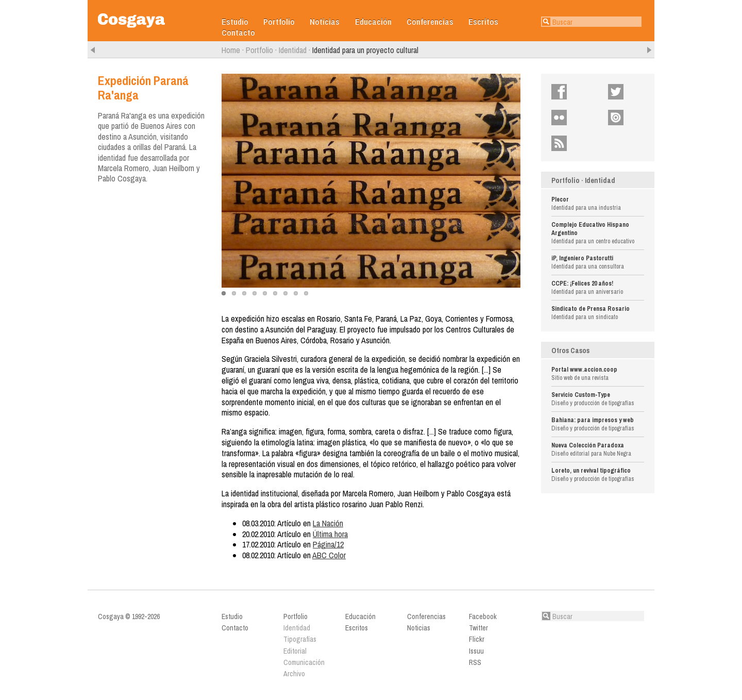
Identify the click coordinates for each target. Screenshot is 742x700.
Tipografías (300, 639)
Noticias (325, 22)
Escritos (483, 22)
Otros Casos (570, 351)
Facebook (581, 92)
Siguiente (649, 50)
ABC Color (329, 555)
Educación (373, 22)
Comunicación (304, 662)
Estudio (235, 22)
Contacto (238, 33)
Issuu (634, 118)
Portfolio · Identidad (583, 180)
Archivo (294, 674)
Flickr (577, 118)
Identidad (293, 50)
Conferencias (430, 22)
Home (231, 50)
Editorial (295, 651)
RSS (575, 143)
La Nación (328, 523)
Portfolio (279, 22)
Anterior (93, 50)
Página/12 (328, 544)
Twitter (635, 92)
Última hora (330, 534)
